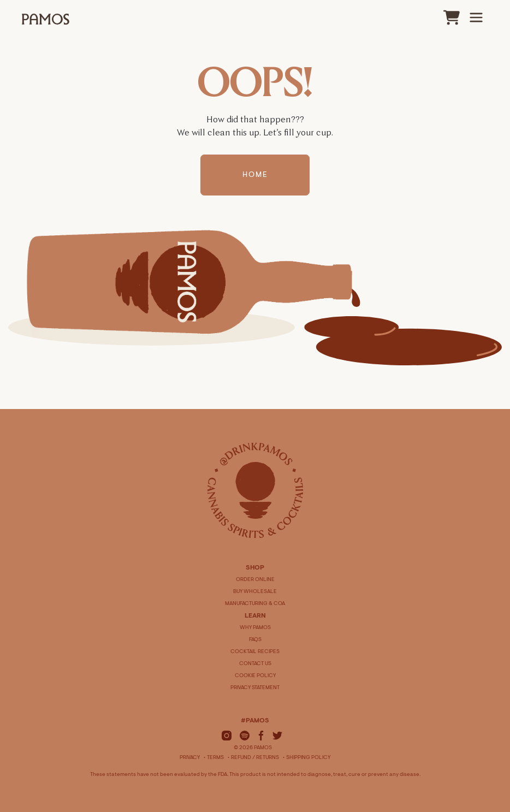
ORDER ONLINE (255, 580)
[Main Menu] (476, 17)
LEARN (255, 616)
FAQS (255, 640)
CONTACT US (255, 664)
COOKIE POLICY (255, 676)
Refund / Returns (255, 758)
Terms (215, 758)
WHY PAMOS (255, 628)
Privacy (190, 758)
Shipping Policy (308, 758)
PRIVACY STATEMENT (255, 688)
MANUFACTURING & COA (255, 604)
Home (255, 175)
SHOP (255, 568)
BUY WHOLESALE (255, 592)
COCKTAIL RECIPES (255, 652)
